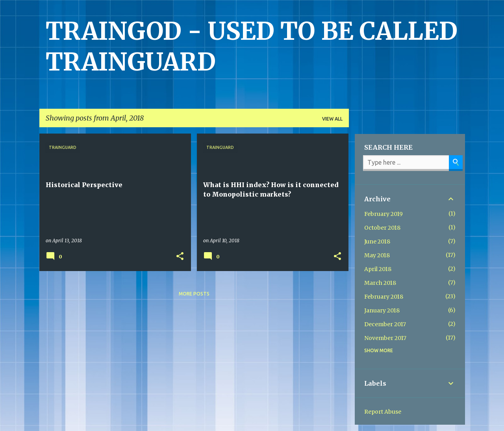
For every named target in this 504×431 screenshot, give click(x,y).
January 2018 (382, 310)
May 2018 (377, 255)
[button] (180, 256)
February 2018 (384, 297)
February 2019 (384, 214)
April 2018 (378, 269)
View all (332, 119)
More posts (194, 294)
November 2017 (385, 338)
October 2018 (382, 228)
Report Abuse (383, 412)
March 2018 (380, 283)
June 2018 (377, 242)
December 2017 (385, 324)
